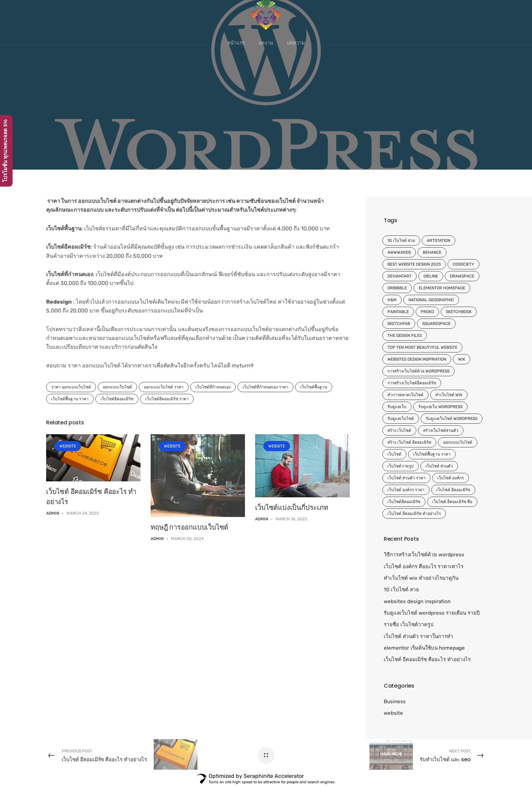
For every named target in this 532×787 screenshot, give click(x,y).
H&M (392, 300)
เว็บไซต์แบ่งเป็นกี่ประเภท (291, 507)
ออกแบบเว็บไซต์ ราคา (164, 387)
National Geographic (431, 300)
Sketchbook (459, 312)
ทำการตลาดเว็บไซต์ (405, 395)
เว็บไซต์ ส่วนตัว (439, 466)
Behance (432, 252)
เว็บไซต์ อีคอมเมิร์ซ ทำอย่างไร (414, 514)
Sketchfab (399, 324)
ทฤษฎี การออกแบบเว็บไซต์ (189, 527)
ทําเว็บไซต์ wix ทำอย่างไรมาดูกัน (421, 578)
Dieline (431, 276)
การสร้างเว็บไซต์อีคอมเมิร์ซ (412, 383)
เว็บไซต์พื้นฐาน (314, 387)
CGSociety (463, 264)
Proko (427, 312)
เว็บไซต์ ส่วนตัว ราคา (406, 478)
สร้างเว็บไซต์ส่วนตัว (441, 430)
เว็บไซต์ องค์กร (451, 478)
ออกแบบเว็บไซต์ (117, 387)
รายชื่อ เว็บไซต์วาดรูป (409, 625)
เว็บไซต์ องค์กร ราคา (406, 490)
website (68, 446)
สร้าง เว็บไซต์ (399, 430)
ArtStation (439, 241)
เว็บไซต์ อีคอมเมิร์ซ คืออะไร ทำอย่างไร (427, 659)
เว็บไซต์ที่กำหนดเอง (213, 387)
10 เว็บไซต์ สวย (401, 241)
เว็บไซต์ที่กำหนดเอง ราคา (265, 387)
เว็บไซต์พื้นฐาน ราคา (70, 399)
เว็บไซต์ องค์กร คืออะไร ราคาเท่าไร (424, 567)
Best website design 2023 (414, 264)
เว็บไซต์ (394, 454)
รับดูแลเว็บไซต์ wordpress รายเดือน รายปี (432, 613)
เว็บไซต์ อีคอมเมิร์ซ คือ (452, 502)
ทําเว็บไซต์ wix (449, 395)
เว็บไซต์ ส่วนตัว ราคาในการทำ (419, 636)
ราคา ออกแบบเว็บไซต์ (71, 387)
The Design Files (405, 335)
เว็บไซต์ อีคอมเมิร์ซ (453, 490)
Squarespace (436, 324)
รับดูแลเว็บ (397, 407)
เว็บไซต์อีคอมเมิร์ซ (117, 399)
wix (462, 359)
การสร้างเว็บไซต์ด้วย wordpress (419, 371)
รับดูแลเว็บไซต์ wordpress (452, 419)
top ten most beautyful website (422, 347)
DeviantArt (400, 276)
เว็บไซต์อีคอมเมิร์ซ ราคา (167, 399)
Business (395, 702)
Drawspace (462, 276)
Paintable (398, 312)
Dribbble (397, 288)
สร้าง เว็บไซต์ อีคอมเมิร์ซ (409, 442)
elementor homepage (442, 288)
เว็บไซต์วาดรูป (401, 466)
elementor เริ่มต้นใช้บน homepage (424, 648)
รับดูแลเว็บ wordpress (440, 407)
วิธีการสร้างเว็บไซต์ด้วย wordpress (424, 555)
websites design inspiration (417, 359)
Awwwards (399, 252)
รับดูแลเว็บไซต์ (401, 419)
